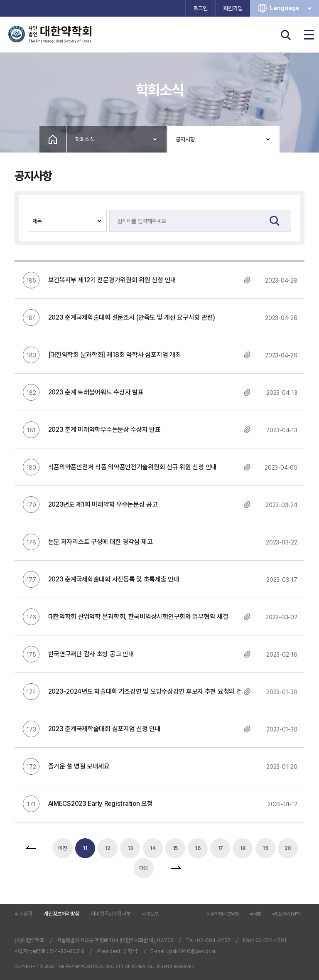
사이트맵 (151, 914)
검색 (286, 35)
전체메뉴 (309, 35)
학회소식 (85, 139)
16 (198, 848)
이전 (63, 848)
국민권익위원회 (286, 914)
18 (243, 848)
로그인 (200, 8)
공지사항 (185, 139)
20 (288, 848)
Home (53, 139)
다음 (144, 868)
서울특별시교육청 (223, 914)
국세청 (255, 914)
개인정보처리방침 (61, 914)
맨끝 (176, 868)
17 (220, 848)
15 (175, 848)
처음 (31, 848)
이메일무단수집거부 (110, 914)
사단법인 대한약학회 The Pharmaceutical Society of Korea (50, 34)
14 (153, 848)
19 (265, 848)
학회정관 (23, 914)
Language (291, 8)
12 (108, 848)
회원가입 (233, 8)
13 (130, 848)
